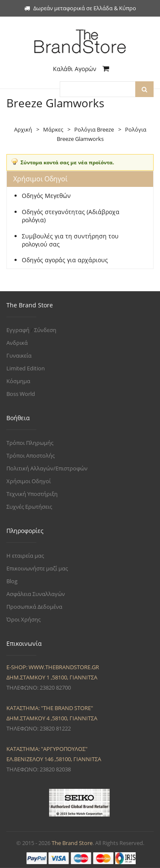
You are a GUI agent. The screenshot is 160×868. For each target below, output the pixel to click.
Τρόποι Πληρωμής (30, 443)
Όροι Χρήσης (23, 619)
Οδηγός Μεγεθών (46, 196)
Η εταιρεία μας (25, 556)
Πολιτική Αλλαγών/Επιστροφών (47, 468)
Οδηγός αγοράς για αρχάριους (65, 260)
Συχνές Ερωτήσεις (29, 507)
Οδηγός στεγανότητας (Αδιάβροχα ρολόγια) (71, 216)
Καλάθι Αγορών (81, 69)
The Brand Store (72, 843)
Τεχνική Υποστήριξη (32, 494)
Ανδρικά (17, 343)
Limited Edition (26, 368)
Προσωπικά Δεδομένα (34, 607)
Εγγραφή (18, 330)
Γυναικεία (19, 355)
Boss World (21, 394)
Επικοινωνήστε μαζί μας (37, 568)
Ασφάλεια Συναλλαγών (36, 594)
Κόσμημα (18, 381)
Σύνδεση (45, 330)
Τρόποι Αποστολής (31, 455)
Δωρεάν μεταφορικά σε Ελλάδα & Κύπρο (80, 8)
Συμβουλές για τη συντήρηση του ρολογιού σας (70, 240)
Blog (12, 581)
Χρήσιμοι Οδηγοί (29, 481)
